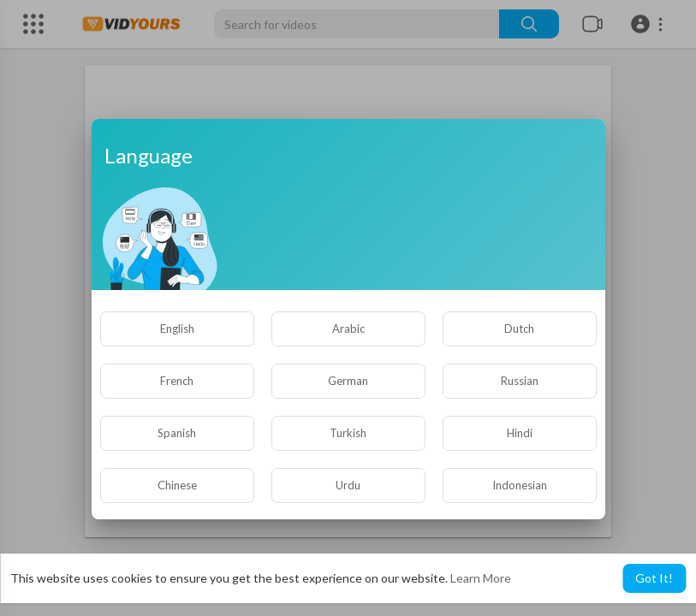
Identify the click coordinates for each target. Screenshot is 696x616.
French (177, 381)
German (348, 381)
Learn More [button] (481, 578)
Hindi (520, 433)
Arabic (348, 329)
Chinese (177, 485)
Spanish (177, 433)
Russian (520, 381)
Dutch (519, 329)
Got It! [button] (654, 578)
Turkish (348, 433)
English (177, 329)
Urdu (348, 485)
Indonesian (520, 485)
